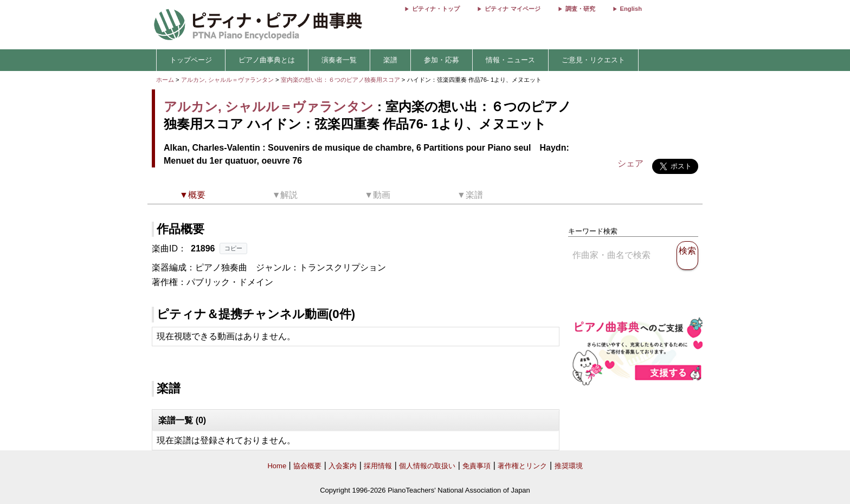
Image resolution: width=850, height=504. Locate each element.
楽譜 (390, 60)
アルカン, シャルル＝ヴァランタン (227, 80)
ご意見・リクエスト (593, 60)
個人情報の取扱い (427, 466)
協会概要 (307, 466)
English (631, 9)
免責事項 (476, 466)
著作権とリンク (522, 466)
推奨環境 (569, 466)
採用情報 (378, 466)
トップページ (191, 60)
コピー (233, 248)
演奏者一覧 (339, 60)
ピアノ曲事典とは (267, 60)
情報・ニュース (510, 60)
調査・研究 (580, 9)
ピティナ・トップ (436, 9)
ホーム (165, 80)
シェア (630, 163)
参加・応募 (442, 60)
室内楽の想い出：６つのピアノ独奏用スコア (341, 80)
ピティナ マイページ (512, 9)
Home (277, 466)
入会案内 (343, 466)
